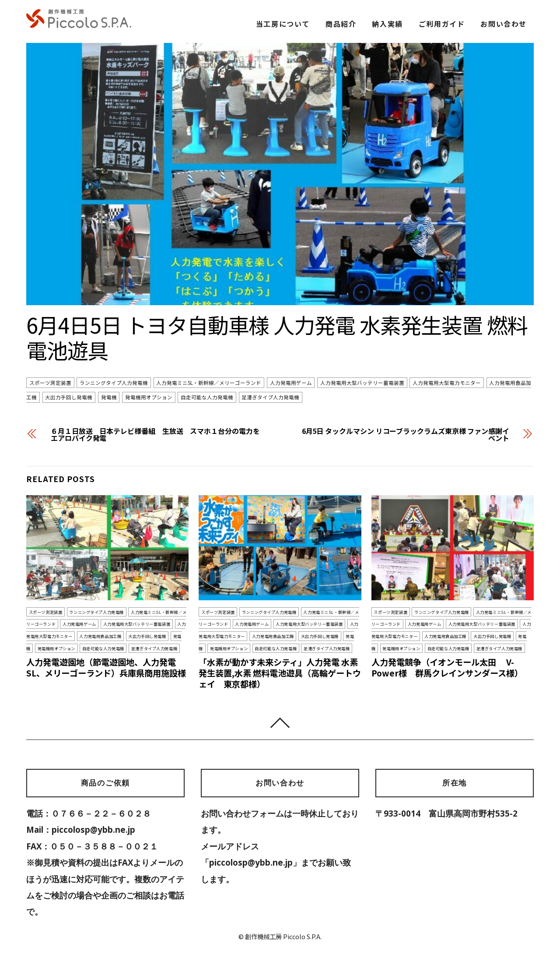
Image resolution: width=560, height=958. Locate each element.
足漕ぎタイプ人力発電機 (270, 398)
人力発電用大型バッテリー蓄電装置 (362, 383)
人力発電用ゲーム (291, 383)
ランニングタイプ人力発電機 (114, 383)
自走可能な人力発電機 (207, 398)
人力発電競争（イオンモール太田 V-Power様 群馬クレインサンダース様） (447, 667)
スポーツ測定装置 (50, 383)
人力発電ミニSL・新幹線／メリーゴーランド (209, 383)
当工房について (283, 24)
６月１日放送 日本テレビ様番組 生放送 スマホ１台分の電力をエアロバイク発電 (155, 434)
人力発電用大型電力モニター (447, 383)
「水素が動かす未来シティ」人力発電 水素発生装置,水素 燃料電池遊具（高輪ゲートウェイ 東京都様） (280, 673)
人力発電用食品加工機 (100, 636)
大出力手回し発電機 (69, 398)
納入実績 (387, 24)
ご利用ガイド (442, 24)
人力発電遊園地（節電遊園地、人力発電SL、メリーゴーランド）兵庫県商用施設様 (106, 667)
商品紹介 (341, 24)
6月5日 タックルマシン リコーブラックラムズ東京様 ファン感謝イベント (406, 434)
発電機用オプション (149, 398)
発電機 (109, 398)
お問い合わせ (504, 24)
